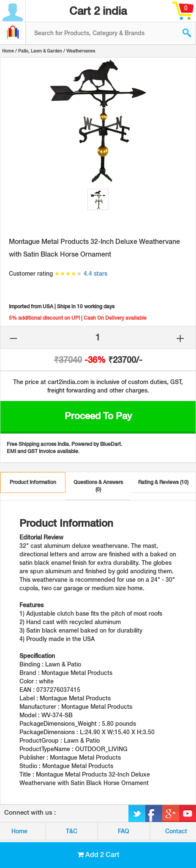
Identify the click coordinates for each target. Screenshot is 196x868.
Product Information (33, 482)
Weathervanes (81, 51)
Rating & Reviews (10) (163, 482)
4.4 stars (95, 274)
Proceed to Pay (98, 416)
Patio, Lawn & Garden (40, 51)
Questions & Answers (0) (98, 486)
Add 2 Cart (98, 855)
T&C (72, 831)
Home (8, 51)
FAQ (124, 831)
